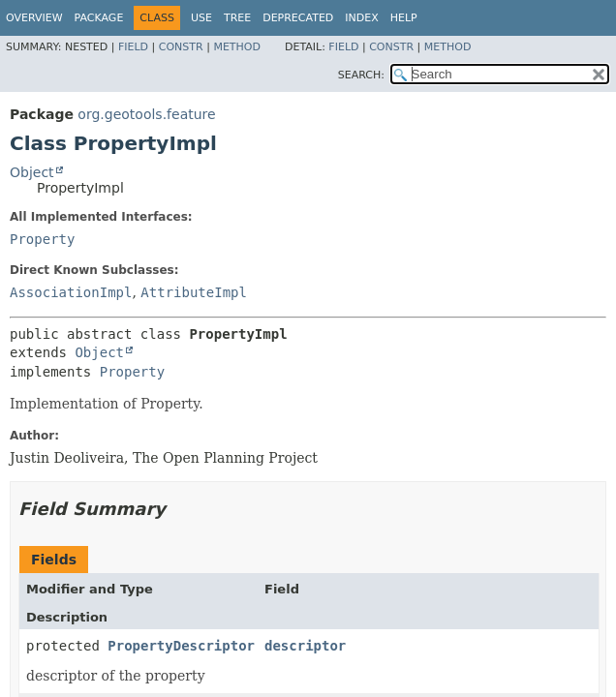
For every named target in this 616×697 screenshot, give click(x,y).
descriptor (305, 646)
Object (32, 172)
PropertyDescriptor (181, 646)
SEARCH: (361, 75)
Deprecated (298, 18)
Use (201, 18)
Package (99, 18)
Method (237, 47)
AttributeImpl (194, 292)
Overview (34, 18)
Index (361, 18)
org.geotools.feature (146, 114)
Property (42, 239)
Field (133, 47)
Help (404, 18)
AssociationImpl (71, 292)
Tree (237, 18)
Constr (181, 47)
